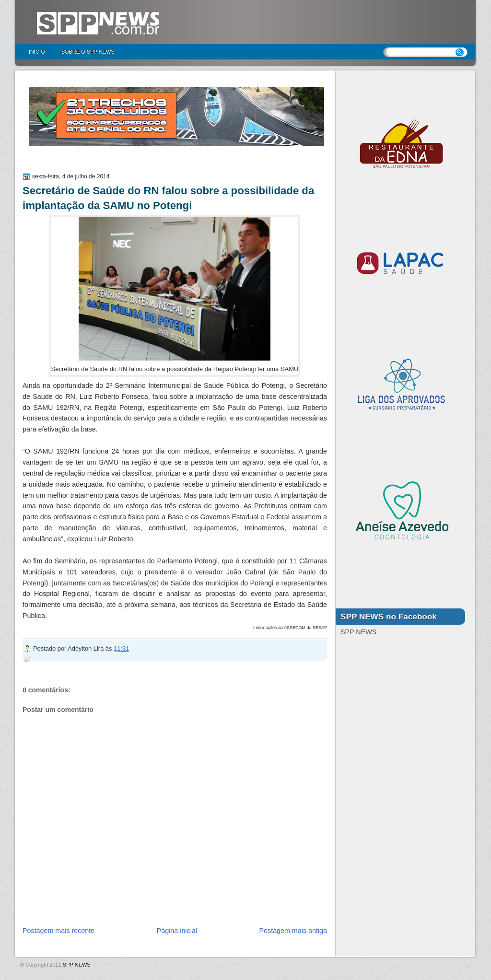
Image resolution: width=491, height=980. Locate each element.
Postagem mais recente (58, 931)
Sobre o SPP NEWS (88, 52)
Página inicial (177, 931)
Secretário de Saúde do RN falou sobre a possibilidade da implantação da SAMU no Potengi (168, 198)
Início (37, 52)
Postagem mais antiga (293, 931)
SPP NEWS (77, 965)
